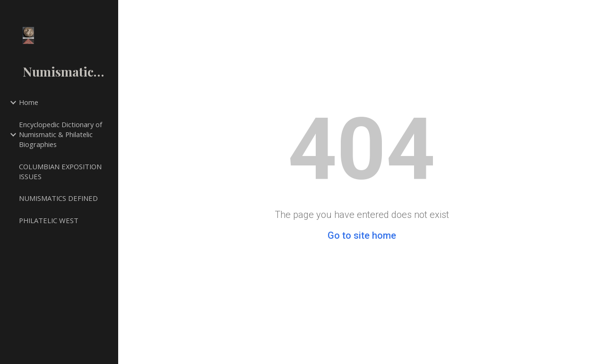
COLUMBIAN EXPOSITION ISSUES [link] (60, 171)
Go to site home (362, 235)
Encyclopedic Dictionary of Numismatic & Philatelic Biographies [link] (60, 134)
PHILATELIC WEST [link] (49, 220)
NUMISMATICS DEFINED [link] (58, 198)
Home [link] (29, 102)
